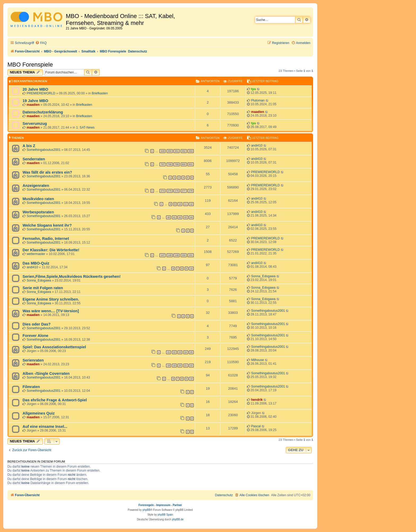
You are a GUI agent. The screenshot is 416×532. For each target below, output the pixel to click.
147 (162, 255)
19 (174, 366)
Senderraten (34, 159)
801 (191, 164)
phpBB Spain (165, 515)
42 (180, 217)
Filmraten (31, 387)
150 (184, 255)
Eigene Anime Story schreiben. (51, 299)
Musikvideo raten (38, 199)
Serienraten (33, 360)
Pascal (256, 426)
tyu (253, 89)
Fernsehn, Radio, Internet (46, 239)
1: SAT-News (85, 127)
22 (174, 352)
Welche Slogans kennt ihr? (47, 225)
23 (180, 352)
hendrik (257, 400)
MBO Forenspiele (30, 65)
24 (186, 352)
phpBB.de (178, 519)
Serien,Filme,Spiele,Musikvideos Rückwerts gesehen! (71, 276)
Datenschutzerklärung (43, 112)
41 (174, 217)
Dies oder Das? (37, 324)
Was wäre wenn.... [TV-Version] (51, 311)
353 (191, 151)
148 (170, 255)
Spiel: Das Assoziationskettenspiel (54, 347)
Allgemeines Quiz (39, 413)
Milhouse (257, 360)
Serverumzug (35, 124)
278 (191, 191)
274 (162, 191)
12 (191, 204)
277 (184, 191)
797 (162, 164)
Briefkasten (100, 93)
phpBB (146, 510)
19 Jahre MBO (35, 101)
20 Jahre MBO (35, 89)
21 (168, 352)
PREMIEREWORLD (41, 93)
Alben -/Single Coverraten (46, 373)
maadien (33, 105)
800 (184, 164)
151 (191, 255)
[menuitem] (41, 43)
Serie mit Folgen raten (43, 288)
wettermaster (36, 254)
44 (191, 217)
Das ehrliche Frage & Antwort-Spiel (55, 400)
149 (177, 255)
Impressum (163, 505)
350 (170, 151)
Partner (177, 505)
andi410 (257, 146)
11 (186, 204)
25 (191, 352)
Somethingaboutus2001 (44, 150)
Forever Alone (35, 336)
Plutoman (258, 100)
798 (170, 164)
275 (170, 191)
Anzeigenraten (36, 186)
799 (177, 164)
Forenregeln (146, 505)
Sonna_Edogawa (39, 280)
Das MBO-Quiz (36, 263)
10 (180, 204)
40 (168, 217)
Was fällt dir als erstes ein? (47, 172)
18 (168, 366)
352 (184, 151)
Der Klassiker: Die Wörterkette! (51, 250)
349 (162, 151)
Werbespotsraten (38, 212)
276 (177, 191)
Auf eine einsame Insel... (45, 427)
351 (177, 151)
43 (186, 217)
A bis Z (29, 146)
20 (180, 366)
